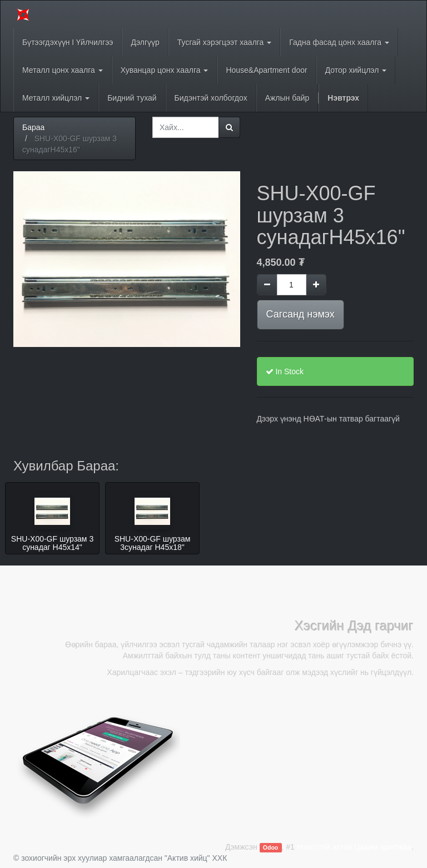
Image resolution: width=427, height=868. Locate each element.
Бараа (33, 127)
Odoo (270, 847)
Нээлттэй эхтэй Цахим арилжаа (354, 847)
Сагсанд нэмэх (301, 314)
